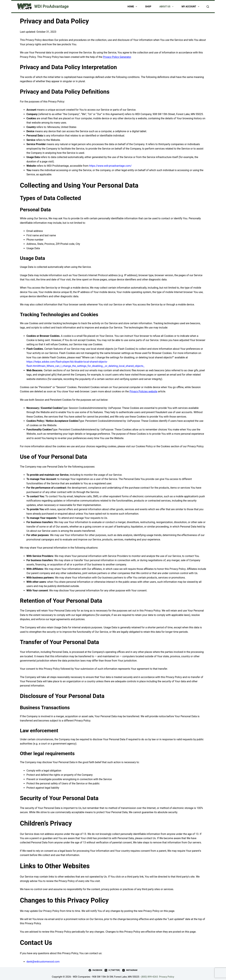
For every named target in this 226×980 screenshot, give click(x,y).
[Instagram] (130, 970)
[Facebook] (95, 970)
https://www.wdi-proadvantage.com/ (110, 166)
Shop (148, 7)
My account (191, 7)
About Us (167, 7)
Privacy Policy (167, 977)
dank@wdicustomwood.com (43, 962)
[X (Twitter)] (112, 970)
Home (133, 7)
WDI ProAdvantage (52, 6)
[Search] (208, 7)
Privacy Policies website (143, 391)
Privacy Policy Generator (117, 57)
